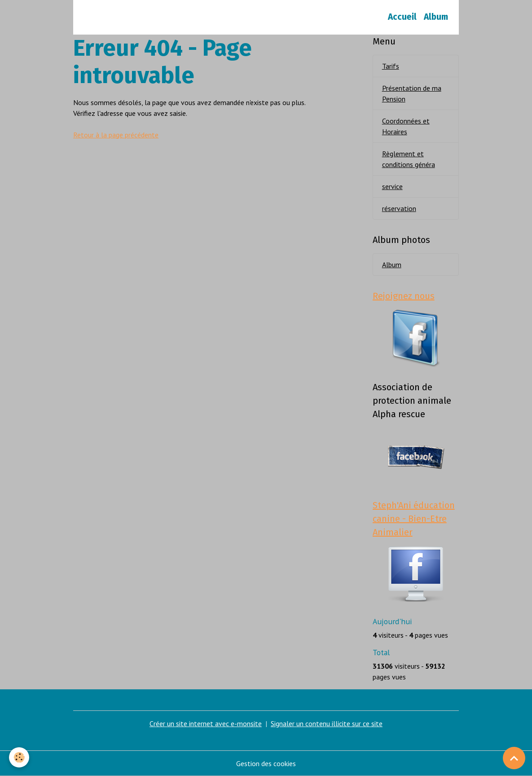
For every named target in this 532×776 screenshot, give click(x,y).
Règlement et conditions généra (409, 159)
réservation (399, 208)
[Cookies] (19, 757)
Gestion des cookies (266, 763)
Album (436, 17)
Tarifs (391, 66)
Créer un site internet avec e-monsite (206, 723)
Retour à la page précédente (116, 135)
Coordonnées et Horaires (406, 126)
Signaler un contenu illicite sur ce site (327, 723)
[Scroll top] (514, 758)
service (392, 186)
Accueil (402, 17)
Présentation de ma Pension (412, 93)
